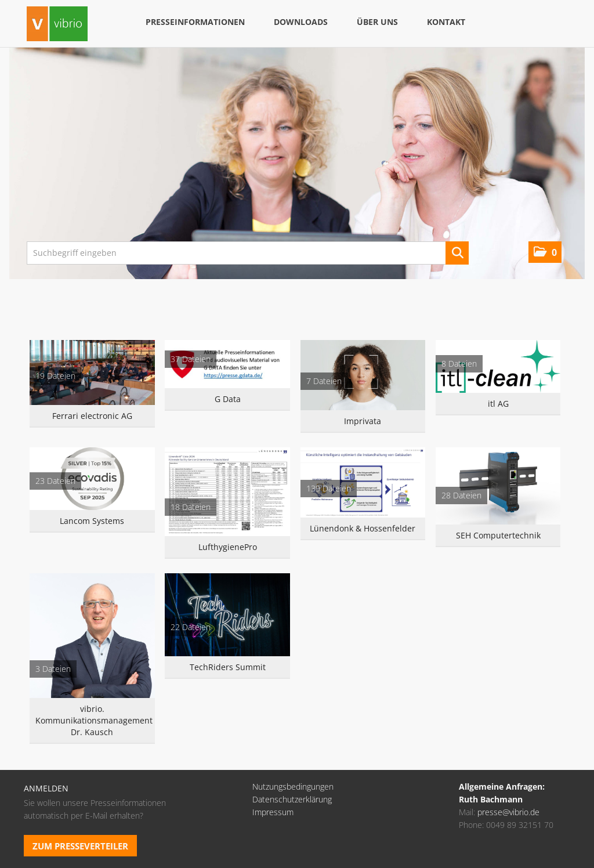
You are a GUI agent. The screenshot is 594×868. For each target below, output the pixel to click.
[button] (545, 252)
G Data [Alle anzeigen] (228, 399)
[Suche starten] (457, 253)
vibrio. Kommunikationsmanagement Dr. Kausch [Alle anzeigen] (92, 720)
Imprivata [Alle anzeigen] (363, 421)
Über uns (377, 22)
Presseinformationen (195, 22)
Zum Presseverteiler (80, 846)
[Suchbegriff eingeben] (248, 253)
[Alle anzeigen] (92, 372)
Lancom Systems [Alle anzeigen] (92, 521)
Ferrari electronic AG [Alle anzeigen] (92, 416)
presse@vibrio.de (508, 812)
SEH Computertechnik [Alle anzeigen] (498, 535)
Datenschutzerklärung (292, 799)
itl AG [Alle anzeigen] (498, 404)
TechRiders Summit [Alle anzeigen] (228, 667)
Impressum (273, 812)
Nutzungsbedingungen (293, 786)
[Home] (57, 25)
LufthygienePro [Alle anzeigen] (228, 547)
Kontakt (446, 22)
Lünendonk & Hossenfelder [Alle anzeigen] (363, 528)
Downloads (301, 22)
